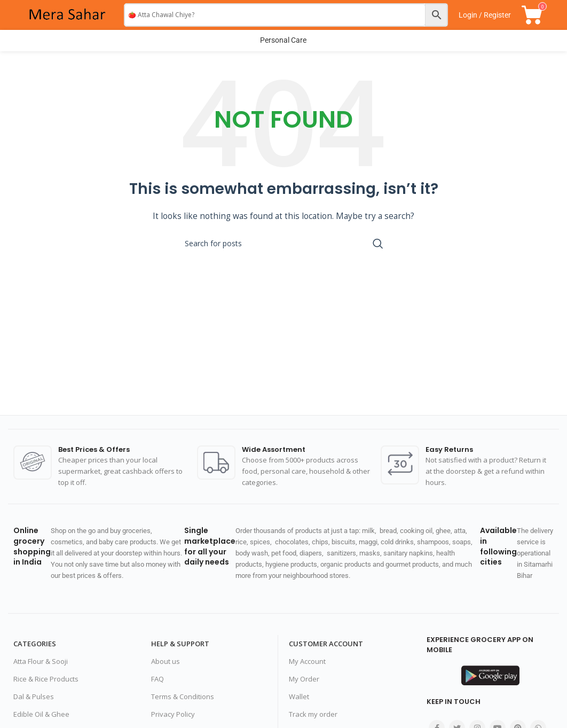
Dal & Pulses (34, 696)
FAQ (157, 679)
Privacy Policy (173, 714)
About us (166, 662)
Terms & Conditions (183, 696)
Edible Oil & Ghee (41, 714)
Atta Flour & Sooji (41, 662)
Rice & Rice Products (46, 679)
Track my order (313, 714)
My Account (307, 662)
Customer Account (326, 644)
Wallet (299, 696)
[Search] (283, 244)
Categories (35, 644)
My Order (304, 679)
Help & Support (180, 644)
